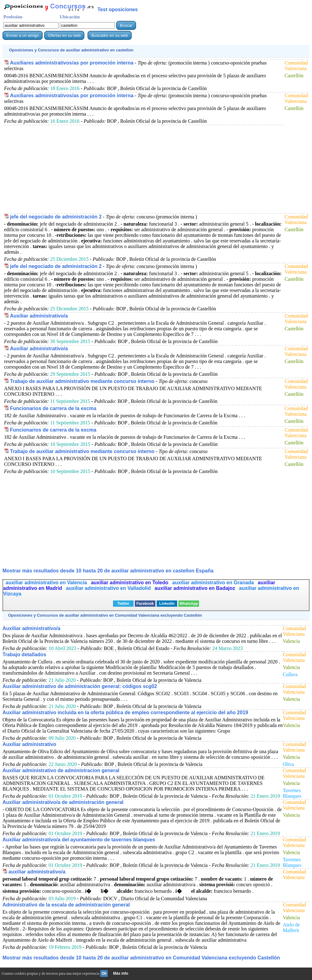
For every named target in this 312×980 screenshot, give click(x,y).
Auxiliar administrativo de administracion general (61, 770)
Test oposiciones (118, 10)
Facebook (145, 604)
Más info (121, 973)
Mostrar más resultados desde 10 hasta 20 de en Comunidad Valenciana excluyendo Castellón (141, 958)
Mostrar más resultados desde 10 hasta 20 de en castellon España (108, 571)
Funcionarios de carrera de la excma (53, 408)
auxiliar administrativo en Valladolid (109, 588)
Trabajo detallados (24, 655)
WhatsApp (189, 604)
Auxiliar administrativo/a (39, 316)
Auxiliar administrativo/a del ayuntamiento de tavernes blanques (79, 840)
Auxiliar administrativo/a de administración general (63, 802)
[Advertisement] (142, 169)
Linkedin (167, 604)
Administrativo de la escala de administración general (66, 905)
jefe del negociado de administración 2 (56, 217)
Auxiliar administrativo (29, 744)
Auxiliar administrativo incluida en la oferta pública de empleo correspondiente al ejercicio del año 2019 (125, 712)
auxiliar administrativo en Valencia (47, 583)
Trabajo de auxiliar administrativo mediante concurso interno (82, 381)
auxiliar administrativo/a (37, 872)
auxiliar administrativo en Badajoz (195, 588)
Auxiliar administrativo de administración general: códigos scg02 (80, 686)
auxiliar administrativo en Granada (214, 583)
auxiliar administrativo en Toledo (130, 583)
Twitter (123, 604)
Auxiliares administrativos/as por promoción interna (72, 63)
